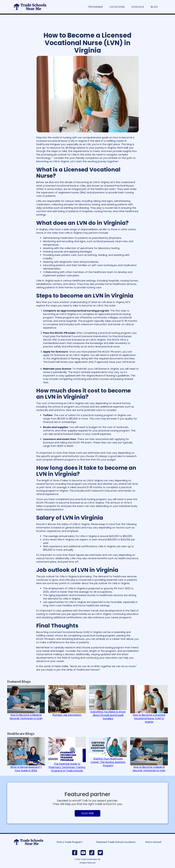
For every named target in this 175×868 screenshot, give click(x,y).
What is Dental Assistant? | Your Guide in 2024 (26, 769)
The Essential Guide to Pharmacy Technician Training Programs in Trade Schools (67, 767)
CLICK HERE (87, 813)
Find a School (153, 842)
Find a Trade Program (70, 842)
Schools (138, 7)
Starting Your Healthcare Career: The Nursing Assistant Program (108, 762)
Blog (154, 7)
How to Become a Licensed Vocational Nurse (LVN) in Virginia (149, 718)
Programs (96, 7)
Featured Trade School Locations (116, 842)
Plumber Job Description (67, 715)
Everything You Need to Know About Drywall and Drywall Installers (108, 715)
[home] (32, 5)
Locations (117, 7)
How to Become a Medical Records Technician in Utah (26, 717)
